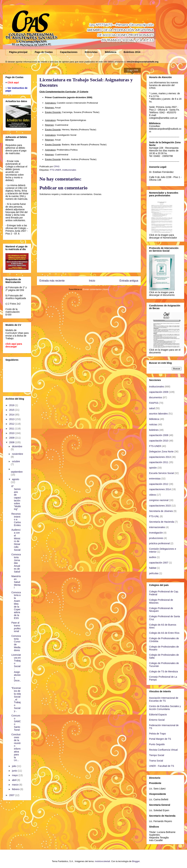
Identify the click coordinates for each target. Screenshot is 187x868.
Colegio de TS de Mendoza (163, 672)
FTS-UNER (55, 170)
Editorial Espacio (158, 715)
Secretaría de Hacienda (162, 522)
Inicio (92, 281)
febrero (16, 789)
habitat (153, 568)
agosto (15, 479)
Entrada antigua (129, 281)
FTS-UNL (154, 516)
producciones (156, 538)
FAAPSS (154, 403)
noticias (153, 424)
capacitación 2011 (159, 462)
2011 (12, 429)
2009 (12, 438)
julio (14, 766)
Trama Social (156, 761)
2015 (12, 410)
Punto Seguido (157, 744)
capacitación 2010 (159, 441)
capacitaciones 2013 (160, 457)
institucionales (69, 170)
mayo (15, 775)
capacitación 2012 (159, 484)
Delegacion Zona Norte (161, 452)
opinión (153, 468)
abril (14, 780)
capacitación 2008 (159, 435)
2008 (12, 442)
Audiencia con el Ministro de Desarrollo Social (16, 540)
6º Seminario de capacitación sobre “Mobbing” (16, 498)
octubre (16, 461)
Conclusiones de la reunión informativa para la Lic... (16, 747)
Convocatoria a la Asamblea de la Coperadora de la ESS (16, 605)
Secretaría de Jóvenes (161, 511)
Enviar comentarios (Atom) (96, 289)
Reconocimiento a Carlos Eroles (16, 519)
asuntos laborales (158, 414)
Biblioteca (111, 52)
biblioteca (154, 419)
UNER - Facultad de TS (162, 766)
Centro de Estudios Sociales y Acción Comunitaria (165, 708)
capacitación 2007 (159, 563)
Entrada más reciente (52, 281)
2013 (12, 419)
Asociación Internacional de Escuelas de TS (164, 699)
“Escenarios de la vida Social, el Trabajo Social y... (16, 699)
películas (154, 573)
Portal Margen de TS (160, 739)
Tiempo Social (157, 755)
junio (15, 771)
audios (153, 557)
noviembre (17, 454)
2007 (12, 795)
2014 (12, 415)
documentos (156, 397)
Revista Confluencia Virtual (163, 750)
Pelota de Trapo (158, 734)
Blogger (136, 861)
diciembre (17, 446)
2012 (12, 424)
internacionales (157, 527)
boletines (154, 430)
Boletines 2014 (132, 52)
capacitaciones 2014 (160, 489)
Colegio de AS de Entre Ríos (164, 633)
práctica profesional (159, 543)
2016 (12, 405)
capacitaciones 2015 (160, 506)
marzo (16, 785)
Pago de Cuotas (44, 52)
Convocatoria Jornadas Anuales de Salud (16, 563)
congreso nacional (159, 500)
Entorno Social (157, 720)
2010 (12, 433)
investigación (156, 533)
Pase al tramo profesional (16, 627)
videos (152, 495)
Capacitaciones (69, 52)
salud (152, 408)
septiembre (17, 472)
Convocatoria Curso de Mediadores (16, 643)
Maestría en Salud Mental (16, 582)
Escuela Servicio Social (161, 473)
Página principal (18, 52)
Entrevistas (91, 52)
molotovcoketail (102, 861)
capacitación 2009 (159, 392)
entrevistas (155, 479)
